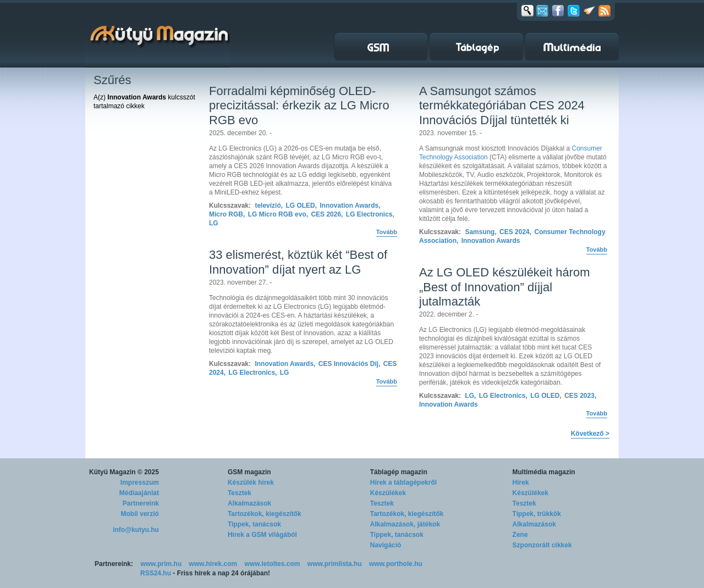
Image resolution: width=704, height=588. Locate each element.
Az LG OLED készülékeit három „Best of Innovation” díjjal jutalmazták (505, 287)
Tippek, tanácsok (254, 524)
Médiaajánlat (139, 493)
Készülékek (388, 493)
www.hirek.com (213, 564)
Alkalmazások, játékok (405, 524)
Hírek (521, 482)
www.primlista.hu (335, 564)
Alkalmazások (249, 503)
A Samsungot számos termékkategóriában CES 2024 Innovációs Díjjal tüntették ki (502, 106)
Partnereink (141, 503)
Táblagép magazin (399, 472)
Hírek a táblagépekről (403, 482)
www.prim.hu (161, 564)
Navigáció (386, 545)
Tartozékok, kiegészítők (265, 514)
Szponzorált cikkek (542, 545)
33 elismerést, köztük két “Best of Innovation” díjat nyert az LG (298, 262)
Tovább (387, 232)
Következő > (590, 434)
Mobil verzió (140, 514)
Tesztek (240, 493)
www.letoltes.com (273, 564)
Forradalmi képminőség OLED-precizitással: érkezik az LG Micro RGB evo (299, 106)
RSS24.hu (156, 573)
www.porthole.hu (396, 564)
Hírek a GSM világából (262, 535)
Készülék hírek (251, 482)
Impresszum (140, 482)
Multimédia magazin (544, 472)
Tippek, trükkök (537, 514)
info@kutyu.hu (136, 530)
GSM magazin (249, 472)
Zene (520, 535)
